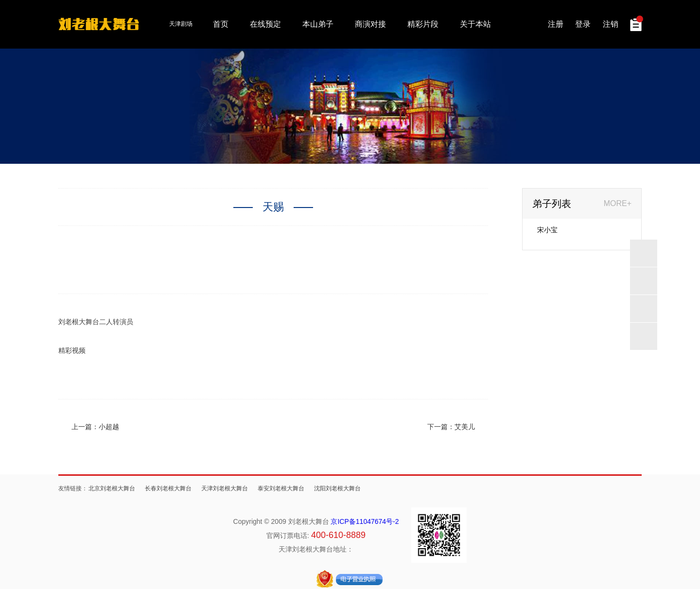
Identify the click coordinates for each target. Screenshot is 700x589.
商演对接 (370, 24)
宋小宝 (547, 230)
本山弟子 (318, 24)
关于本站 (475, 24)
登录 (583, 24)
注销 (611, 24)
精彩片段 (423, 24)
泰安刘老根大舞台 (281, 488)
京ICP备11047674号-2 (365, 521)
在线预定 (265, 24)
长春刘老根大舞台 (168, 488)
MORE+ (618, 203)
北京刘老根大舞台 (112, 488)
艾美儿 (465, 427)
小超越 (109, 427)
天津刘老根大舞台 (225, 488)
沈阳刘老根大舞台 (337, 488)
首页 (221, 24)
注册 (556, 24)
